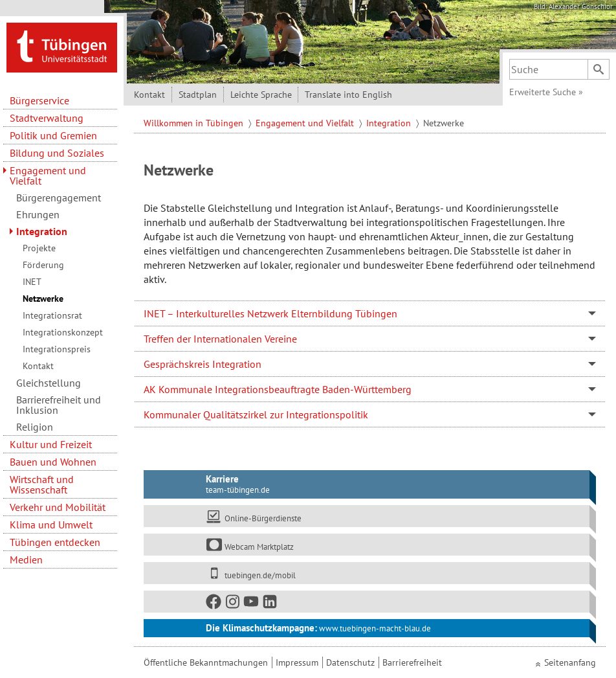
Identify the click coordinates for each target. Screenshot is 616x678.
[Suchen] (599, 69)
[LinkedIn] (270, 604)
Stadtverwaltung (47, 118)
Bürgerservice (39, 100)
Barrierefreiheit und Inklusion (59, 405)
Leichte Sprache (261, 95)
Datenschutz (350, 662)
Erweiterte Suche (546, 92)
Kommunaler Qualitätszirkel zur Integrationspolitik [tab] (256, 414)
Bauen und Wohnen (53, 462)
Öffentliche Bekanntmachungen (206, 662)
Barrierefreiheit (412, 662)
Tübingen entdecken (55, 542)
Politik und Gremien (53, 135)
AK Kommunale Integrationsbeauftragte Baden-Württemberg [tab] (278, 389)
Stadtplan (198, 95)
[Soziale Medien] (367, 602)
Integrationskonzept (63, 332)
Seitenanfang (570, 662)
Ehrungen (38, 214)
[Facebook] (214, 604)
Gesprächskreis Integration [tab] (203, 364)
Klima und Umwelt (51, 525)
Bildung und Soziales (57, 153)
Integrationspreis (57, 349)
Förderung (43, 265)
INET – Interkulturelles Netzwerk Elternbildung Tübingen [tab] (270, 313)
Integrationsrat (52, 315)
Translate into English (348, 95)
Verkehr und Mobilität (58, 507)
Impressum (297, 662)
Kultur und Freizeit (51, 444)
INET (32, 282)
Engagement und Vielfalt (48, 175)
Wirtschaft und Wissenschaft (42, 484)
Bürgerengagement (59, 198)
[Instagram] (233, 604)
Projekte (39, 248)
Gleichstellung (49, 383)
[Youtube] (252, 604)
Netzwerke (43, 299)
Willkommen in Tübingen (195, 123)
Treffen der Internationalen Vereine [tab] (220, 339)
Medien (26, 559)
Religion (35, 427)
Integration (42, 231)
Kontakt (38, 366)
